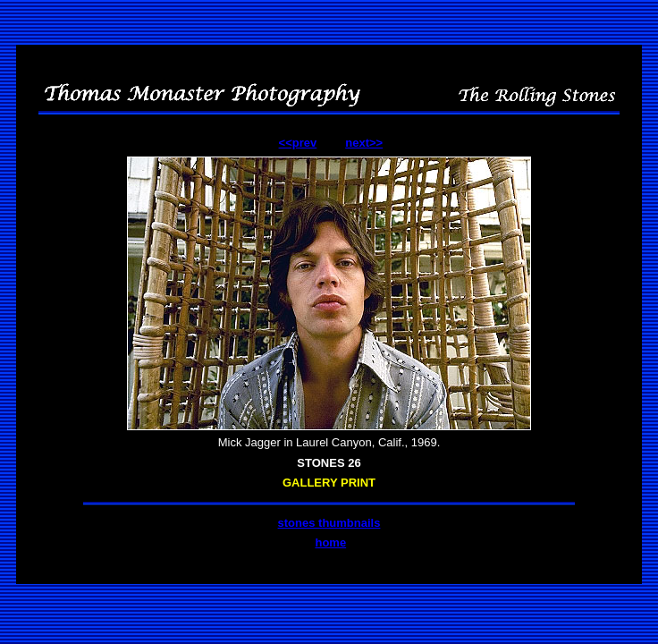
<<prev (298, 143)
